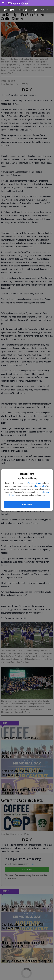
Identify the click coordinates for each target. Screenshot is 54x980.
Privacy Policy (40, 486)
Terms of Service (35, 483)
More (45, 10)
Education (23, 10)
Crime (34, 10)
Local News (9, 10)
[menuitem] (45, 9)
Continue (27, 505)
